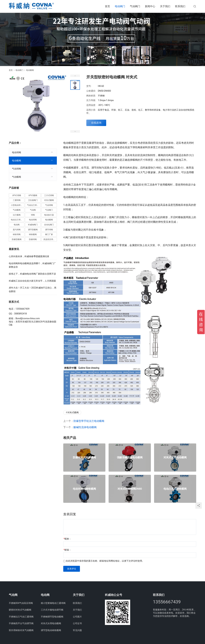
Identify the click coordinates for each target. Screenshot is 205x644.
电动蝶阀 (16, 161)
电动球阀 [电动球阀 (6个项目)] (33, 220)
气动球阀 (16, 169)
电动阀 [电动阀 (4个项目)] (17, 225)
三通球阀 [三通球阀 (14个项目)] (17, 200)
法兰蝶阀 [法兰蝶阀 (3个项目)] (17, 215)
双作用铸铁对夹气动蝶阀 (21, 630)
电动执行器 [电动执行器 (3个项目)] (49, 215)
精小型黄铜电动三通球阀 (53, 603)
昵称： (67, 539)
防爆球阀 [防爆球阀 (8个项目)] (33, 239)
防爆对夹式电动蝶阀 (84, 458)
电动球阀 (16, 152)
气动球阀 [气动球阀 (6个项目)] (49, 205)
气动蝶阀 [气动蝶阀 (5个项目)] (17, 210)
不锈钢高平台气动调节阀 (21, 623)
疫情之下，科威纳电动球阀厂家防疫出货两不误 (32, 274)
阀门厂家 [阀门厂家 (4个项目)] (49, 234)
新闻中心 (150, 6)
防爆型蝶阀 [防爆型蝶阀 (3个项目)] (17, 239)
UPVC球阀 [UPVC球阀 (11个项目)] (17, 195)
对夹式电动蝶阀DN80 (130, 489)
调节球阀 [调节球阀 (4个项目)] (49, 230)
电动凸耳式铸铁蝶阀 (175, 489)
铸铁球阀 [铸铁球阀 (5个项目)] (17, 234)
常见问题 (77, 630)
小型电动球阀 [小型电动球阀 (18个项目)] (17, 205)
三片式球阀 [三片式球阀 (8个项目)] (49, 195)
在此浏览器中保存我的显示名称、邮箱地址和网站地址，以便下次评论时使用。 (105, 561)
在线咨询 (96, 123)
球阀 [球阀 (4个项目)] (33, 215)
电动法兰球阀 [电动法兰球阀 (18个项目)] (17, 220)
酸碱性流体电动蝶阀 (85, 427)
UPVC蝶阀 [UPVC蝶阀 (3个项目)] (33, 195)
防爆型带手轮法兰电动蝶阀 (89, 421)
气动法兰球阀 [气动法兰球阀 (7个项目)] (33, 205)
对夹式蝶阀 (73, 412)
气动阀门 (135, 6)
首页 (107, 6)
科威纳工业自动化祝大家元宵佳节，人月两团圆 (32, 281)
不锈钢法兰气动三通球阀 (21, 617)
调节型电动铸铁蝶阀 (51, 630)
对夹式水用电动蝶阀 (175, 458)
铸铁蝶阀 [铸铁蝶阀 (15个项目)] (33, 234)
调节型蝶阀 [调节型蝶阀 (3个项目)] (33, 230)
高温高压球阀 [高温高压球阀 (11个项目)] (49, 239)
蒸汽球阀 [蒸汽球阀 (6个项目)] (17, 230)
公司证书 (77, 623)
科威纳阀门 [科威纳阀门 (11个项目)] (33, 225)
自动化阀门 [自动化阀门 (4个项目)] (49, 225)
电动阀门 (120, 6)
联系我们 (180, 6)
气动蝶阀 (16, 177)
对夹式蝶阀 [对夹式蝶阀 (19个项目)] (49, 200)
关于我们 (165, 6)
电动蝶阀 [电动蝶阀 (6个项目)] (49, 220)
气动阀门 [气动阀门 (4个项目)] (49, 210)
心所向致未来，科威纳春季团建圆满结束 (29, 256)
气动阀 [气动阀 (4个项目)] (33, 210)
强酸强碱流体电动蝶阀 (130, 458)
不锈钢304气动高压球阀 (21, 603)
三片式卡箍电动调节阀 (52, 610)
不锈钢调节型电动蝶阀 (52, 617)
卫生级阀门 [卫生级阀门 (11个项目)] (33, 200)
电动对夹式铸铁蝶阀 (84, 489)
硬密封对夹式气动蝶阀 (20, 610)
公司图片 (77, 617)
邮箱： (67, 550)
